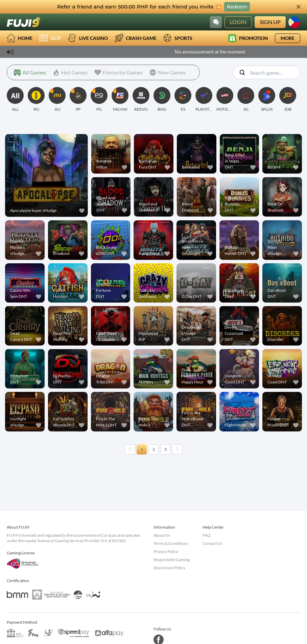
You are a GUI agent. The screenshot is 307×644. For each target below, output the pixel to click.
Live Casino (88, 38)
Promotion (248, 38)
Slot (50, 38)
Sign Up (270, 22)
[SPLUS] (267, 99)
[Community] (216, 22)
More (288, 38)
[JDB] (288, 99)
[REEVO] (141, 99)
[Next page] (177, 449)
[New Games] (168, 72)
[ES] (183, 99)
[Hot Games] (70, 72)
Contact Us (212, 543)
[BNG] (162, 99)
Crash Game (136, 38)
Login (238, 22)
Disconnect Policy (169, 568)
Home (20, 38)
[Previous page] (130, 449)
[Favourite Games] (119, 72)
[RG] (36, 99)
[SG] (246, 99)
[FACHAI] (120, 99)
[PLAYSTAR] (204, 99)
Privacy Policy (166, 551)
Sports (178, 38)
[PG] (99, 99)
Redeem (237, 7)
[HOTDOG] (225, 99)
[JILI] (57, 99)
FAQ (207, 535)
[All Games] (30, 72)
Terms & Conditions (171, 543)
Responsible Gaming (172, 560)
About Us (162, 535)
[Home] (24, 22)
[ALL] (15, 99)
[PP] (78, 99)
